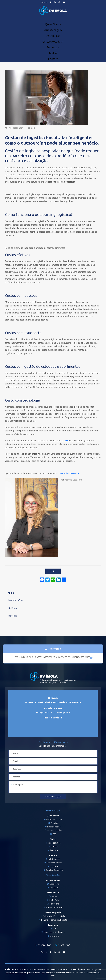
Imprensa (12, 616)
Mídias (53, 53)
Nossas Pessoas (54, 827)
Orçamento (54, 866)
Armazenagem (53, 30)
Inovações (54, 936)
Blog (33, 128)
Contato (53, 59)
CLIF (54, 929)
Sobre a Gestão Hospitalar (54, 916)
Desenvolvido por (64, 970)
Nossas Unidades (54, 830)
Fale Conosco (54, 859)
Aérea (54, 896)
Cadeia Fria (54, 884)
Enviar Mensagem (53, 797)
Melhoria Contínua (54, 819)
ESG (54, 834)
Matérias (12, 608)
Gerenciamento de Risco (54, 932)
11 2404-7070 (63, 945)
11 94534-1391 (43, 945)
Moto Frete (54, 900)
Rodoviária (54, 904)
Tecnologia (53, 47)
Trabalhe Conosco (54, 863)
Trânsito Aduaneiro (54, 907)
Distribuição (53, 36)
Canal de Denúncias (54, 870)
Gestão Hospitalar (53, 42)
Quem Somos (53, 24)
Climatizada (54, 888)
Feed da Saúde (15, 600)
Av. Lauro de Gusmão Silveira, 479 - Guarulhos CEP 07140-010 (53, 702)
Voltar (53, 571)
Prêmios (54, 823)
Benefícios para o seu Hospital (54, 920)
